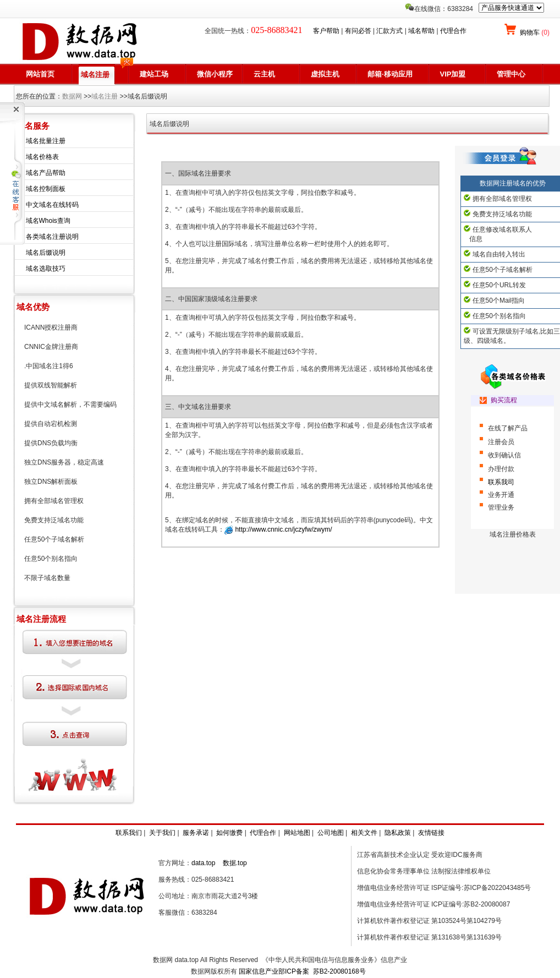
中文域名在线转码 (52, 205)
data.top (203, 863)
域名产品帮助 (46, 173)
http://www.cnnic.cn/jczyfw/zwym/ (282, 529)
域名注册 (105, 96)
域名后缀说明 (46, 253)
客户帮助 (326, 31)
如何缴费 (229, 833)
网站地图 (297, 833)
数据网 (72, 96)
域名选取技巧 (46, 269)
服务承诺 (196, 833)
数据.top (235, 863)
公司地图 (331, 833)
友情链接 (431, 833)
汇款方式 (389, 31)
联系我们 (129, 833)
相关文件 (364, 833)
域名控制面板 (46, 189)
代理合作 (453, 31)
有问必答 (358, 31)
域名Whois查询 (48, 221)
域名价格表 (42, 157)
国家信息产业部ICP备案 (274, 971)
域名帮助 (421, 31)
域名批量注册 (46, 141)
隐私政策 (398, 833)
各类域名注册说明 (52, 237)
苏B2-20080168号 (339, 971)
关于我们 (162, 833)
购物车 (534, 32)
